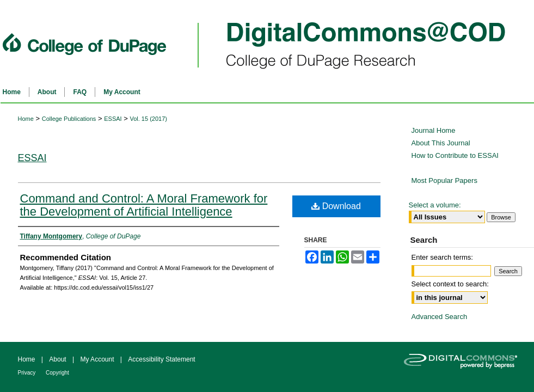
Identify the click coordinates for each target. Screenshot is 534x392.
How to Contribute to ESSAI (455, 155)
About (59, 359)
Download (336, 206)
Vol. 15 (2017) (148, 119)
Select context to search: (450, 284)
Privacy (28, 373)
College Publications (69, 119)
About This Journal (441, 143)
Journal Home (434, 130)
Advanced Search (440, 317)
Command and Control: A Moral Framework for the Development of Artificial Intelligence (144, 205)
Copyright (57, 373)
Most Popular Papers (444, 180)
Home (26, 119)
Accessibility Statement (161, 359)
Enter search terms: (442, 257)
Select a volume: (435, 205)
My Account (98, 359)
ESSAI (113, 119)
